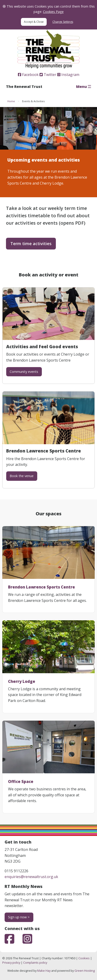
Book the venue (22, 476)
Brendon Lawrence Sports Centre (41, 587)
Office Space (21, 781)
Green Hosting (85, 971)
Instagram (68, 75)
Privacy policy (11, 963)
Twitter (48, 75)
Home (11, 101)
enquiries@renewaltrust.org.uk (31, 877)
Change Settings (63, 22)
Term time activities (31, 244)
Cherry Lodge (22, 681)
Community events (24, 372)
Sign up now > (19, 917)
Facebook (28, 75)
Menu (84, 87)
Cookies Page (53, 12)
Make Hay (44, 971)
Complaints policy (35, 963)
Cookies (84, 958)
